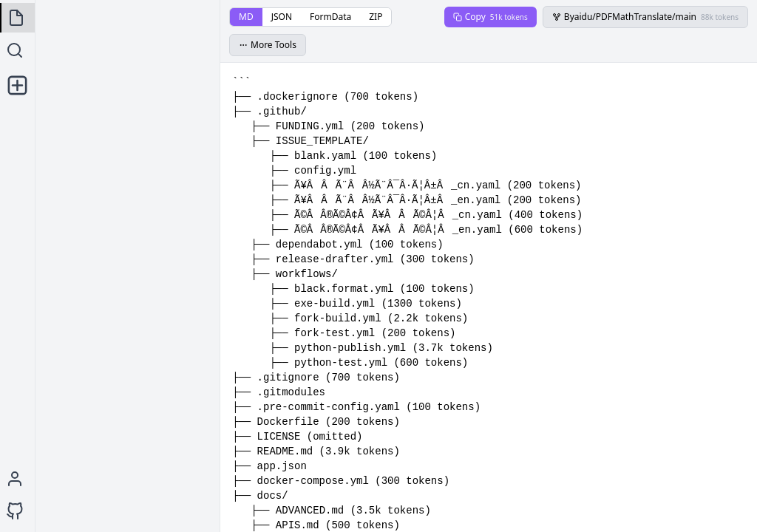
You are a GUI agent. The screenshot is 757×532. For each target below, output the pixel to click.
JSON (282, 17)
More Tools (268, 45)
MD (246, 17)
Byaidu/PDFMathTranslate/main (645, 17)
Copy (490, 17)
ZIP (376, 17)
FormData (330, 17)
